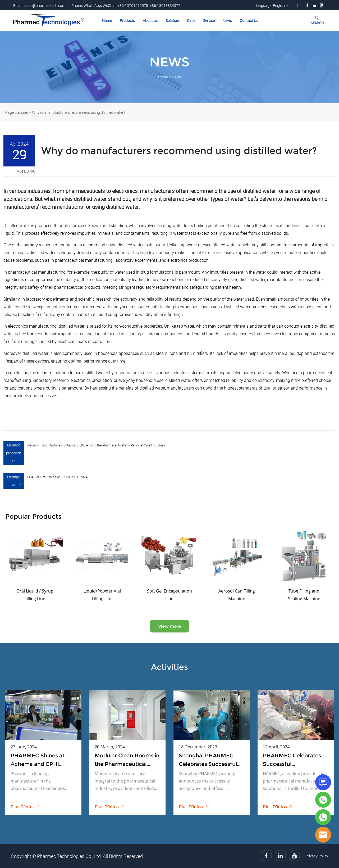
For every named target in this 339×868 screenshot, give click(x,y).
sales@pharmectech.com (45, 5)
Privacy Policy (317, 856)
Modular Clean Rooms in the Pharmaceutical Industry (127, 760)
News (227, 21)
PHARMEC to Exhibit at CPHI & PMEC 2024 (57, 477)
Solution (172, 21)
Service (209, 21)
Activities (169, 667)
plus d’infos (25, 807)
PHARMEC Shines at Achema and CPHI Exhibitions (38, 760)
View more (169, 626)
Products (127, 21)
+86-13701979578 (133, 5)
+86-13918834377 (165, 5)
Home (107, 21)
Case (191, 21)
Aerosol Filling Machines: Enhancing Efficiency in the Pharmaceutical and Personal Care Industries (96, 445)
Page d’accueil (17, 112)
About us (150, 21)
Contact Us (249, 21)
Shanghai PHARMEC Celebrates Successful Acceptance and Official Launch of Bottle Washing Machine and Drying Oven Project (211, 760)
